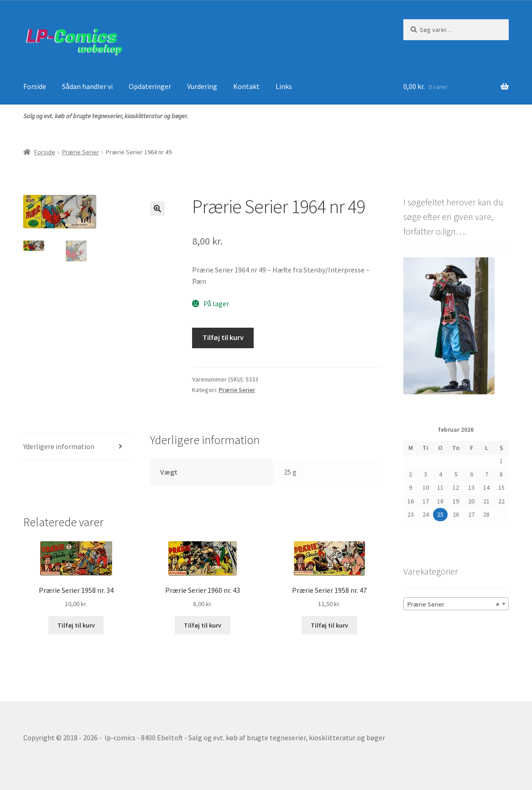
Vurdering (202, 86)
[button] (157, 209)
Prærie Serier (81, 152)
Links (284, 86)
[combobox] (456, 604)
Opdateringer (150, 86)
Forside (35, 86)
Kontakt (246, 86)
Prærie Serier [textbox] (453, 604)
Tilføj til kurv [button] (76, 625)
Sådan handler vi (87, 86)
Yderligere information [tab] (59, 446)
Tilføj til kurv (223, 337)
